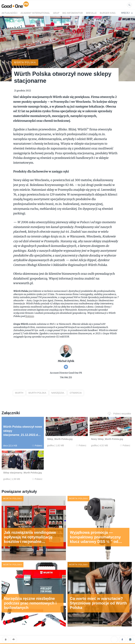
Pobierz (37, 446)
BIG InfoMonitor (73, 13)
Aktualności (9, 13)
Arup (56, 13)
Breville (91, 13)
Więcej (127, 13)
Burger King (108, 13)
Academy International (35, 13)
